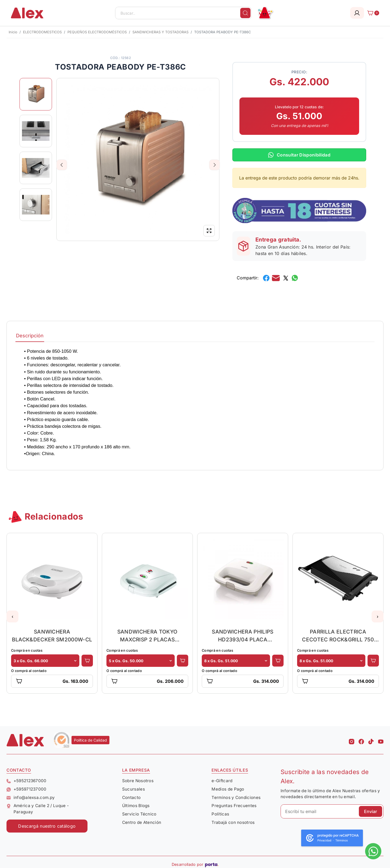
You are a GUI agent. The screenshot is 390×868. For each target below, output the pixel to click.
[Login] (357, 13)
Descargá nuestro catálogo (47, 826)
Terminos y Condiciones (236, 797)
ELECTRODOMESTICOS (42, 32)
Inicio (13, 32)
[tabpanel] (195, 402)
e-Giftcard (222, 781)
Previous (62, 165)
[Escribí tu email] (332, 811)
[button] (12, 616)
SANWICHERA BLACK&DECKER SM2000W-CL (52, 636)
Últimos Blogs (136, 806)
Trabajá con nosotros (233, 822)
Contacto (131, 797)
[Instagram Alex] (352, 740)
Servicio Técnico (139, 814)
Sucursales (134, 789)
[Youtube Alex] (381, 740)
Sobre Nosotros (138, 781)
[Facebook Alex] (361, 740)
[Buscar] (245, 13)
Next (215, 165)
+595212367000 (27, 781)
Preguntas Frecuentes (234, 806)
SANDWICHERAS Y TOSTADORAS (160, 32)
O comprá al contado (29, 671)
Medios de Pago (228, 789)
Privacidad (324, 841)
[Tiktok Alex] (371, 740)
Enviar (370, 811)
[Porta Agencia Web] (212, 864)
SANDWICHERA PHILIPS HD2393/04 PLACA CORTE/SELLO (243, 636)
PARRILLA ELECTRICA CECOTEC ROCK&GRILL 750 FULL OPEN (338, 636)
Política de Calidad (90, 740)
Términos (342, 841)
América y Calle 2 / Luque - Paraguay (38, 809)
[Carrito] (372, 13)
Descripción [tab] (30, 336)
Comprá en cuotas (27, 650)
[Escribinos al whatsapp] (373, 851)
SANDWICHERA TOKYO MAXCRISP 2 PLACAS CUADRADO (147, 636)
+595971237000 (27, 789)
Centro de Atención (142, 822)
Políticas (220, 814)
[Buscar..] (183, 13)
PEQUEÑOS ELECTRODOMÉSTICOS (97, 32)
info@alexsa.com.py (31, 797)
